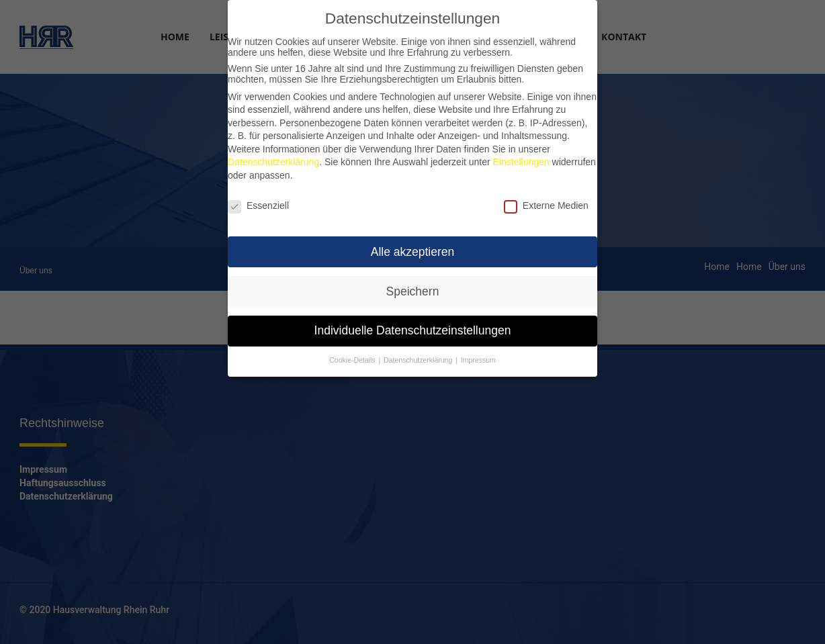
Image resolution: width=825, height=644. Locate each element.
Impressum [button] (478, 354)
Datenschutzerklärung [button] (418, 354)
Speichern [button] (413, 285)
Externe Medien (546, 199)
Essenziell (258, 199)
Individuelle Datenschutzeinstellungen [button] (413, 324)
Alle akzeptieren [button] (413, 245)
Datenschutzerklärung (273, 156)
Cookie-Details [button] (352, 354)
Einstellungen (521, 156)
